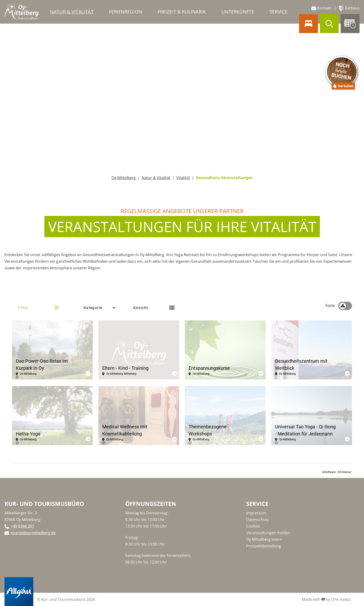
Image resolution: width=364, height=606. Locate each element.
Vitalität (183, 178)
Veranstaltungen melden (268, 533)
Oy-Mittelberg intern (264, 539)
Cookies (253, 526)
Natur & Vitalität (156, 178)
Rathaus (349, 8)
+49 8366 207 (22, 526)
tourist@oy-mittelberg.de (33, 533)
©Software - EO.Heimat (336, 472)
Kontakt (321, 8)
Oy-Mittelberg (124, 178)
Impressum (256, 513)
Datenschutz (258, 520)
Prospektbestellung (264, 546)
